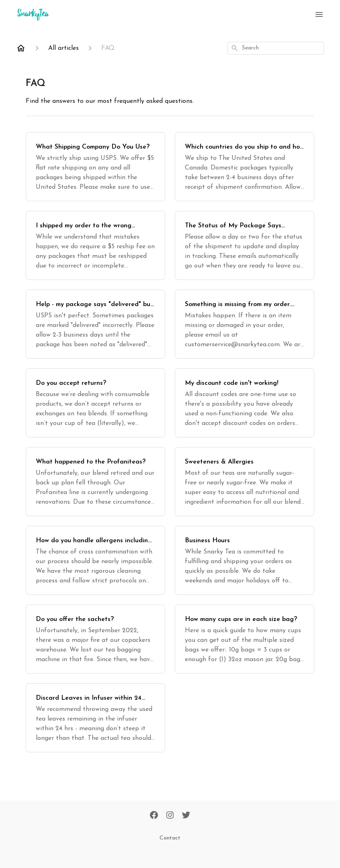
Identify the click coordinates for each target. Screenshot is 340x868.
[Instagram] (170, 816)
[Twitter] (186, 816)
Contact (170, 838)
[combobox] (276, 48)
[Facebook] (154, 816)
